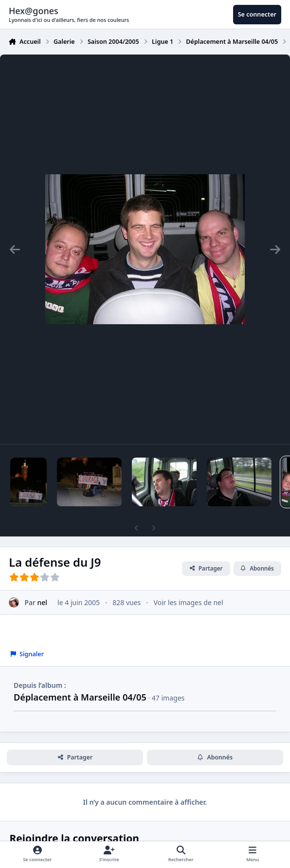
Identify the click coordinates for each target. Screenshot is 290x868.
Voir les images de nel (188, 602)
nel (43, 602)
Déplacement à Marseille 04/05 (80, 697)
